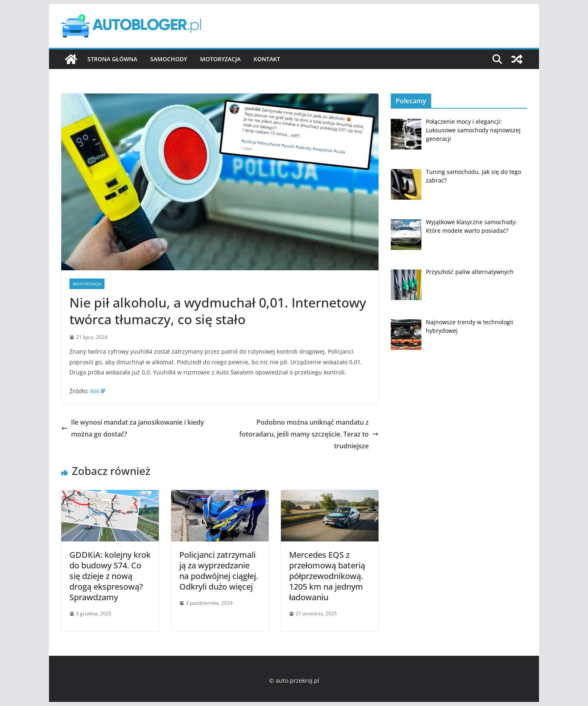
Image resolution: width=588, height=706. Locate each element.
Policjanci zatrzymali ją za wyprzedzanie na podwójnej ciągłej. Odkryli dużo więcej (219, 571)
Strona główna (112, 59)
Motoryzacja (220, 59)
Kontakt (267, 59)
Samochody (169, 59)
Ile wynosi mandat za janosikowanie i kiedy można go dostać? (133, 428)
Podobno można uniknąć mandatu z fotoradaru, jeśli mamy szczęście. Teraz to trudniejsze (309, 434)
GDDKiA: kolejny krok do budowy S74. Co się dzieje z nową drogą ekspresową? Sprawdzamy (110, 576)
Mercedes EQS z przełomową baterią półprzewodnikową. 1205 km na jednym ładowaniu (327, 576)
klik (95, 391)
